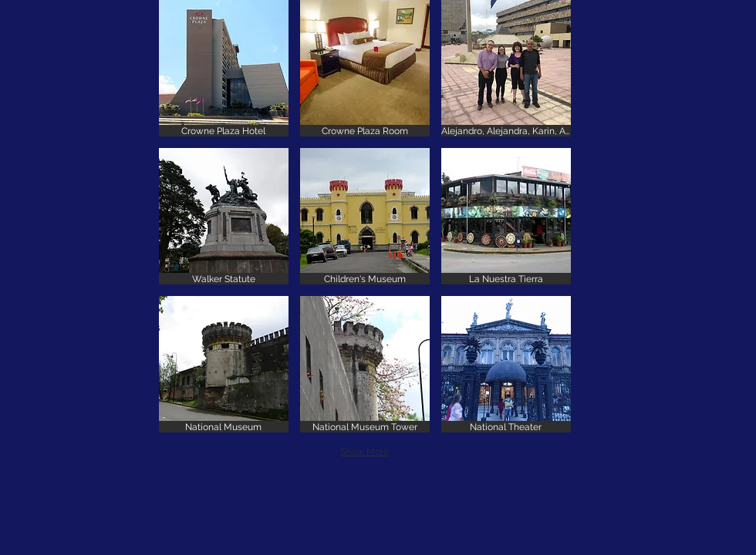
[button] (224, 68)
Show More (364, 452)
